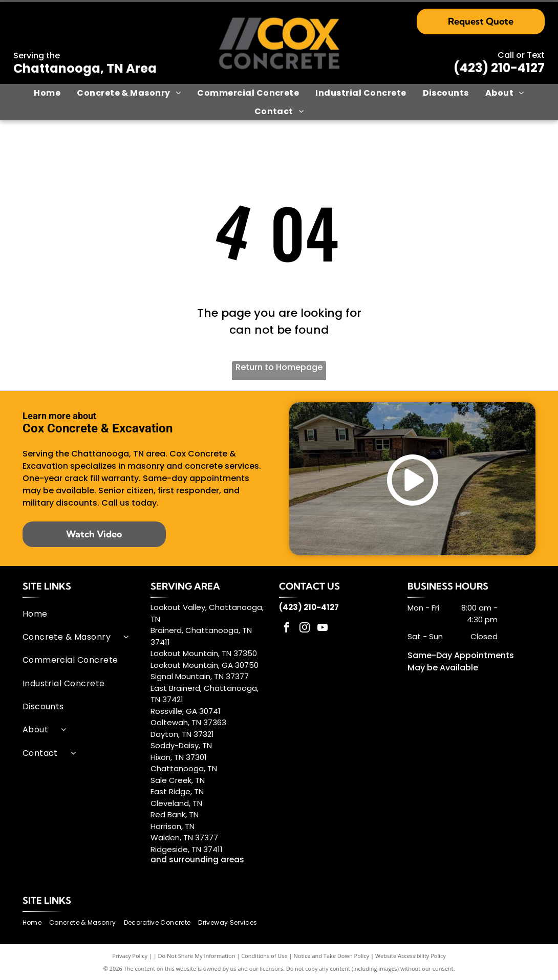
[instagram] (305, 629)
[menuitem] (47, 93)
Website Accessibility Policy (411, 956)
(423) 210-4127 (499, 68)
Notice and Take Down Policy (332, 956)
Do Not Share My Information (197, 956)
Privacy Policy (130, 956)
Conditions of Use (264, 956)
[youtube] (323, 629)
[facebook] (287, 629)
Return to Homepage (279, 367)
